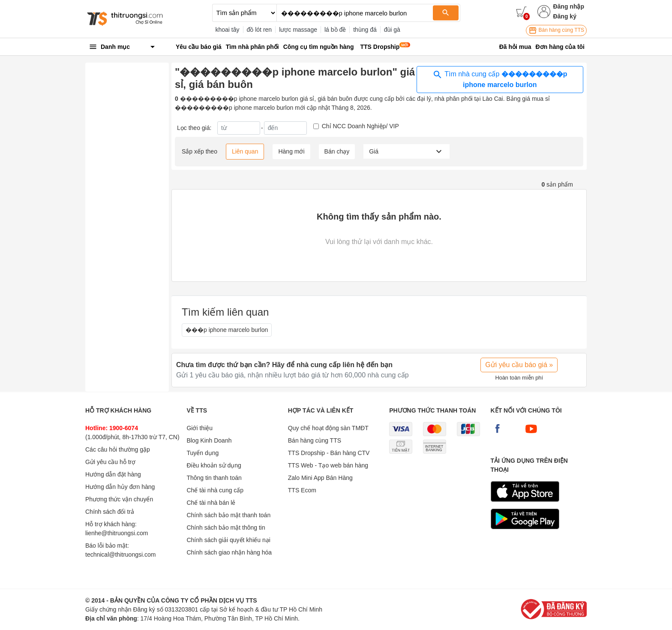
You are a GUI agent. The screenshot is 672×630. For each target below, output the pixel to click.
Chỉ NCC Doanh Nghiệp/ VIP (360, 126)
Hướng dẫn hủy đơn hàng (120, 487)
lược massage (298, 30)
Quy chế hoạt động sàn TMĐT (328, 428)
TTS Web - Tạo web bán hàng (328, 465)
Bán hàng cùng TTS (556, 30)
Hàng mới (291, 151)
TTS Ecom (302, 490)
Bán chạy (337, 151)
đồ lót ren (259, 30)
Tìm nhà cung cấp (500, 79)
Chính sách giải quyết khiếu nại (228, 540)
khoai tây (228, 30)
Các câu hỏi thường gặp (118, 449)
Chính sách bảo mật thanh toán (228, 515)
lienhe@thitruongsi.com (117, 533)
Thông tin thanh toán (214, 478)
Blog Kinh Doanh (209, 440)
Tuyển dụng (202, 453)
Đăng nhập (568, 6)
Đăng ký (564, 16)
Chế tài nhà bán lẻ (211, 503)
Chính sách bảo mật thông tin (226, 528)
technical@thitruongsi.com (120, 555)
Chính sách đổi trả (110, 512)
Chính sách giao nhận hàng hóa (229, 552)
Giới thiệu (199, 428)
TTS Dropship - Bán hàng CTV (329, 453)
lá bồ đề (335, 30)
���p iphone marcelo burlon (227, 330)
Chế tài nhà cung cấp (215, 490)
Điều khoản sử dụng (214, 465)
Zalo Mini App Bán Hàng (320, 478)
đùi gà (392, 30)
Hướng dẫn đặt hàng (113, 474)
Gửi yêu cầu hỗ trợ (110, 462)
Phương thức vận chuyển (119, 499)
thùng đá (365, 30)
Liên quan (245, 151)
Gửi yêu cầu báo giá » (519, 365)
